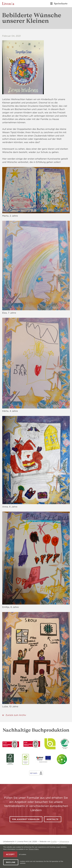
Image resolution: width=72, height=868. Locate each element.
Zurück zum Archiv (16, 715)
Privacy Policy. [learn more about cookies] (34, 849)
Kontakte (53, 819)
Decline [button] (11, 862)
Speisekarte (59, 4)
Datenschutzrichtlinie (47, 844)
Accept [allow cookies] (10, 854)
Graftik (54, 841)
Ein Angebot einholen (26, 819)
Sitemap (31, 844)
